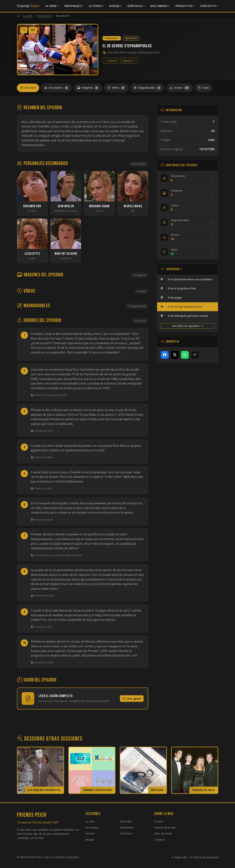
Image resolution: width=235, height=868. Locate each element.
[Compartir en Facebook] (165, 355)
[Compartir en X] (175, 355)
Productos (184, 6)
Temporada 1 (44, 16)
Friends (28, 6)
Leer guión (132, 699)
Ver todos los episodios (188, 326)
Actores (95, 6)
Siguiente (129, 61)
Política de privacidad (204, 857)
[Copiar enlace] (195, 355)
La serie (51, 6)
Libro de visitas (163, 833)
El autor (159, 821)
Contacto (208, 6)
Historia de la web (165, 827)
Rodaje (114, 6)
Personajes (73, 6)
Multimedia (159, 6)
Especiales (135, 6)
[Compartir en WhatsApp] (185, 355)
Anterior (111, 61)
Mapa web (179, 857)
